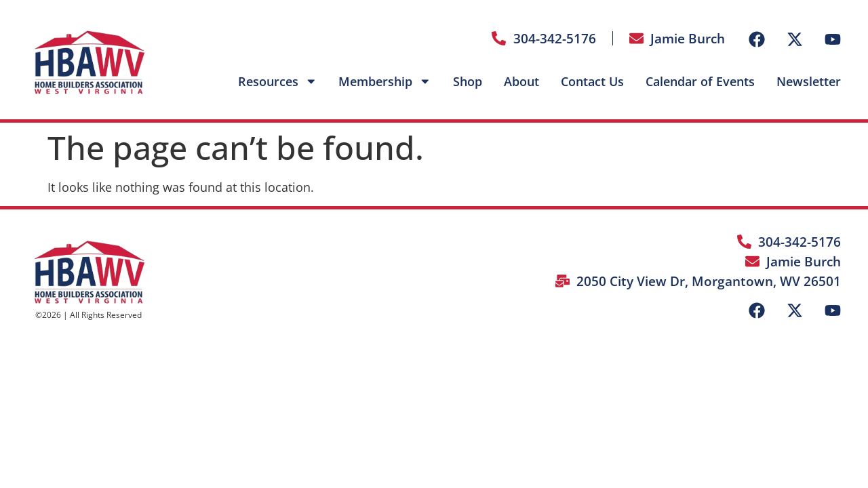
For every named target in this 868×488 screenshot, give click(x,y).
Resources (278, 81)
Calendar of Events (700, 81)
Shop (468, 81)
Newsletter (809, 81)
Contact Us (592, 81)
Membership (385, 81)
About (521, 81)
